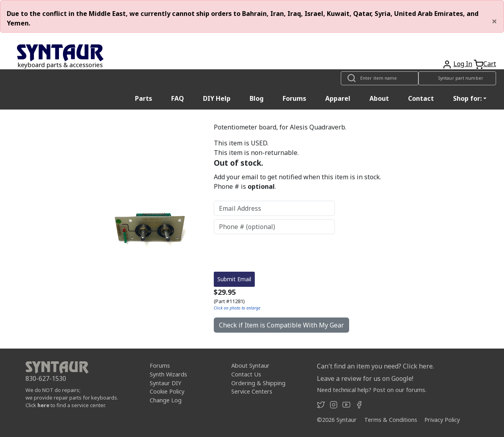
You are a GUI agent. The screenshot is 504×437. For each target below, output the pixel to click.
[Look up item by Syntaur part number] (457, 78)
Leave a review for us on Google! (365, 378)
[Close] (494, 21)
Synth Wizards (168, 374)
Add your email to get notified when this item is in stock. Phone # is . (297, 182)
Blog (257, 98)
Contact (421, 98)
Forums (294, 98)
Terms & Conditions (391, 420)
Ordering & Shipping (258, 383)
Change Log (166, 400)
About (379, 98)
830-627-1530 (46, 378)
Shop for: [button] (467, 98)
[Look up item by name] (380, 78)
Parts (144, 98)
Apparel (338, 98)
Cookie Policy (167, 391)
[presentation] (274, 253)
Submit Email (234, 279)
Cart (490, 64)
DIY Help (217, 98)
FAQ (178, 98)
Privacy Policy (442, 420)
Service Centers (252, 391)
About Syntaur (250, 365)
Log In (463, 64)
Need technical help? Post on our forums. (372, 390)
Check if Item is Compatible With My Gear (281, 325)
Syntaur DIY (165, 383)
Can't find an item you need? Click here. (375, 366)
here (43, 405)
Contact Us (246, 374)
